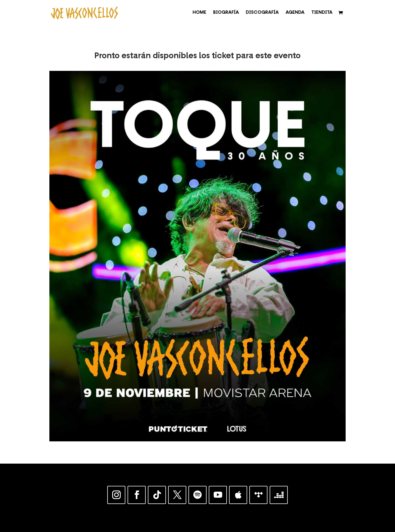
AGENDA (295, 13)
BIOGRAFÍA (226, 13)
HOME (199, 13)
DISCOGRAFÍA (262, 13)
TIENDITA (322, 13)
